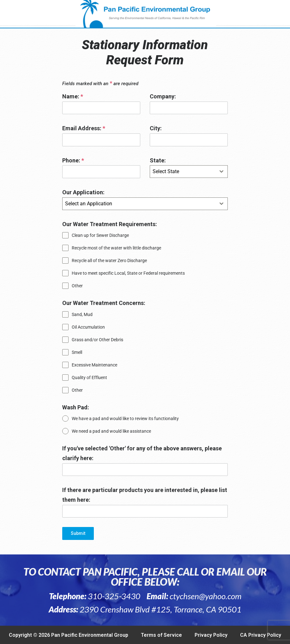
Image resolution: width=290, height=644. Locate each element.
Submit (78, 533)
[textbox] (183, 172)
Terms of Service (161, 635)
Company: (163, 96)
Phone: (73, 160)
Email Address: (84, 128)
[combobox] (189, 172)
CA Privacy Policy (261, 635)
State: (158, 160)
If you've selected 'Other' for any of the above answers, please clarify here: (142, 453)
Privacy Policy (211, 635)
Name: (73, 96)
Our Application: (83, 192)
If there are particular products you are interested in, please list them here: (145, 495)
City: (156, 128)
